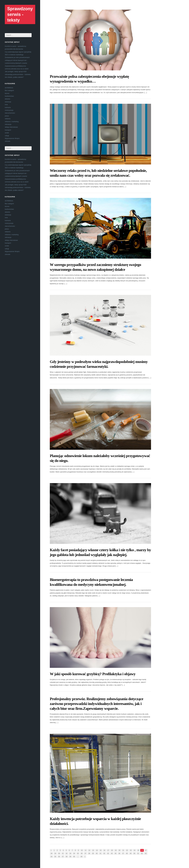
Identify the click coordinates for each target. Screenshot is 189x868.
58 (67, 857)
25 (138, 850)
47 (123, 853)
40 (97, 853)
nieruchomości (10, 113)
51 (138, 853)
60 (74, 857)
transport (8, 130)
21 (123, 850)
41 (100, 853)
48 (127, 853)
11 (86, 850)
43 (108, 853)
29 (55, 853)
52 (142, 853)
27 (146, 850)
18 (112, 850)
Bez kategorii (9, 90)
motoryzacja (9, 110)
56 (59, 857)
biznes (7, 93)
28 (51, 853)
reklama (8, 119)
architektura (9, 88)
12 (89, 850)
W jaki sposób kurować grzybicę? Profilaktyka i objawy (93, 674)
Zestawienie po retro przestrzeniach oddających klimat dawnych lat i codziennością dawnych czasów (17, 60)
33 (70, 853)
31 (63, 853)
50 (134, 853)
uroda (7, 133)
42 (104, 853)
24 (135, 850)
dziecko (7, 99)
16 (104, 850)
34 (74, 853)
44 (112, 853)
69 (81, 857)
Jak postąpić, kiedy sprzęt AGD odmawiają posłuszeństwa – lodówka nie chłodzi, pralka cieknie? (18, 74)
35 (78, 853)
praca (7, 116)
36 (82, 853)
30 (59, 853)
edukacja (8, 102)
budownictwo (9, 96)
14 (97, 850)
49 (131, 853)
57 (63, 857)
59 (70, 857)
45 (115, 853)
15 (101, 850)
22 (127, 850)
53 (146, 853)
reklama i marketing (12, 122)
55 (55, 857)
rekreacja (8, 124)
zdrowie (8, 141)
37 (85, 853)
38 (89, 853)
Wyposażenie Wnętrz (12, 138)
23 (131, 850)
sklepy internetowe (11, 127)
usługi (7, 136)
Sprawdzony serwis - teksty (20, 14)
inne (6, 105)
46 (119, 853)
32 (67, 853)
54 (51, 857)
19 (116, 850)
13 (93, 850)
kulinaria (8, 107)
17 (108, 850)
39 (93, 853)
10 (82, 850)
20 (119, 850)
